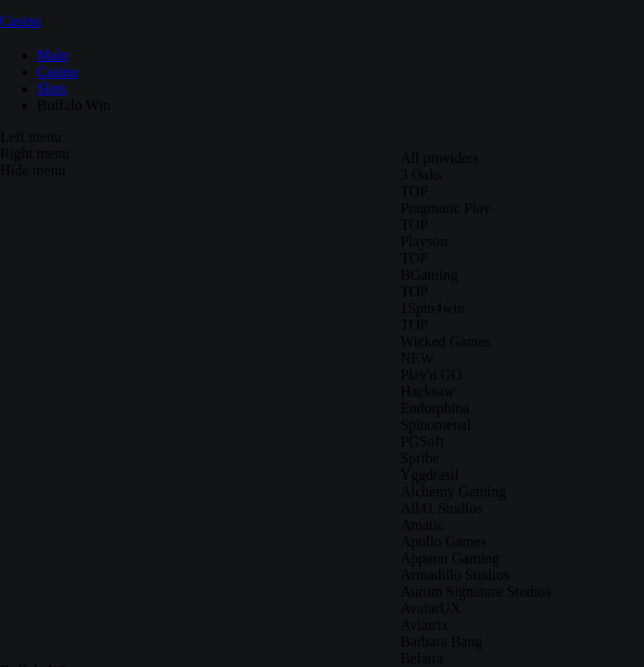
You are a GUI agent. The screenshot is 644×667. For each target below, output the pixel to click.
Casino (20, 21)
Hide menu (33, 170)
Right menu (35, 153)
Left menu (31, 137)
